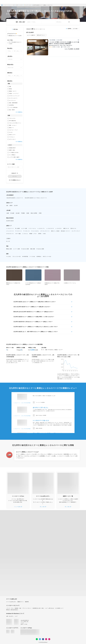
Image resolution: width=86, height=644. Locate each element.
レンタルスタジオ (50, 228)
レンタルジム (25, 234)
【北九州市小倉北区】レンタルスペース (15, 198)
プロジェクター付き (17, 256)
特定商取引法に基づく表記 (38, 608)
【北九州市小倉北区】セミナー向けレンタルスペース (36, 198)
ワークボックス (26, 231)
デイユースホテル (35, 231)
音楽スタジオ (73, 228)
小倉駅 (8, 213)
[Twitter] (40, 639)
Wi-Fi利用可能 (25, 256)
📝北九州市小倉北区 (28, 5)
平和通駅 (23, 213)
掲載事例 (27, 602)
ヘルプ (16, 616)
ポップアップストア (76, 231)
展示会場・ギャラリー (66, 231)
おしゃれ (8, 241)
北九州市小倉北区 (10, 221)
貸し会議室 (17, 228)
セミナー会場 (12, 5)
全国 (7, 205)
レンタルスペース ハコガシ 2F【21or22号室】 (22, 403)
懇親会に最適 (9, 249)
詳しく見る (43, 507)
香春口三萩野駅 (34, 213)
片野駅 (40, 213)
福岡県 (17, 5)
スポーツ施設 (18, 234)
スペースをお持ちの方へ (11, 602)
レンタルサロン (59, 228)
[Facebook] (43, 639)
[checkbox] (8, 87)
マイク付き (9, 256)
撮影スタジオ (66, 228)
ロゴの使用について (59, 608)
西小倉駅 (12, 213)
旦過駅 (28, 213)
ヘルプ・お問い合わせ (49, 608)
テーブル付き (32, 256)
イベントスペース (10, 231)
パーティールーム (32, 228)
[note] (49, 639)
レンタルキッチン (41, 228)
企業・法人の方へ (10, 616)
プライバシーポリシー (27, 608)
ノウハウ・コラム (10, 608)
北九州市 (21, 5)
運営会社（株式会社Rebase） (12, 610)
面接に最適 (33, 249)
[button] (43, 303)
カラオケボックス (10, 234)
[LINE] (37, 639)
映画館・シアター (33, 234)
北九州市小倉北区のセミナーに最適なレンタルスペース (42, 5)
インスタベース (5, 5)
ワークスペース (18, 231)
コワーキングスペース (45, 231)
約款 (20, 608)
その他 (44, 234)
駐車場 (40, 234)
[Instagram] (46, 639)
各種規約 (16, 608)
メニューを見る (18, 507)
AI (78, 40)
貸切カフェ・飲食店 (55, 231)
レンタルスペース (10, 228)
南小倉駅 (18, 213)
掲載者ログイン (21, 602)
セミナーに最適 (31, 35)
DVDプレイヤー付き (47, 256)
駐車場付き (39, 256)
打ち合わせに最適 (25, 249)
